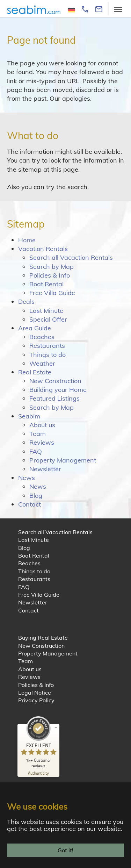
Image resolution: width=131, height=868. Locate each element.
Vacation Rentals (43, 249)
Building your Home (58, 390)
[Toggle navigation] (118, 9)
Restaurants (47, 346)
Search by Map (52, 267)
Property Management (63, 460)
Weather (42, 363)
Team (38, 434)
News (27, 478)
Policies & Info (50, 275)
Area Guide (35, 328)
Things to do (48, 355)
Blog (36, 496)
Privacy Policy (36, 700)
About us (42, 425)
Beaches (42, 337)
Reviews (42, 442)
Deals (26, 302)
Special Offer (48, 319)
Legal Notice (35, 693)
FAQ (36, 451)
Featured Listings (54, 398)
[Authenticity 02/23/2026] (38, 773)
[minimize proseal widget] (56, 727)
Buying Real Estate (43, 638)
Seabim (29, 416)
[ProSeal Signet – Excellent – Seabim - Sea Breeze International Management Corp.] (38, 742)
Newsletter (45, 469)
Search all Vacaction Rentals (71, 257)
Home (27, 240)
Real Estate (35, 372)
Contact (30, 504)
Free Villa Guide (52, 293)
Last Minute (46, 311)
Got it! (65, 850)
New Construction (55, 381)
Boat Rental (46, 284)
